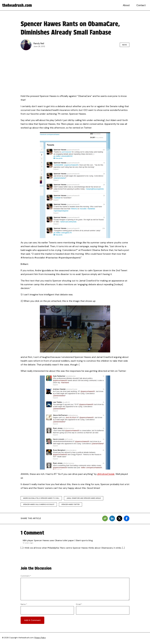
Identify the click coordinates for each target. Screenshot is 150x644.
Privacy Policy (40, 639)
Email (79, 605)
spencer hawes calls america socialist (40, 505)
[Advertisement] (75, 69)
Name (24, 605)
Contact (141, 5)
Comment (26, 577)
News (124, 45)
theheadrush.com (18, 5)
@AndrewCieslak (106, 474)
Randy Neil (39, 43)
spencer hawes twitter (74, 505)
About (127, 5)
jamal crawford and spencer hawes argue (87, 498)
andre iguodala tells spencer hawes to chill (42, 498)
